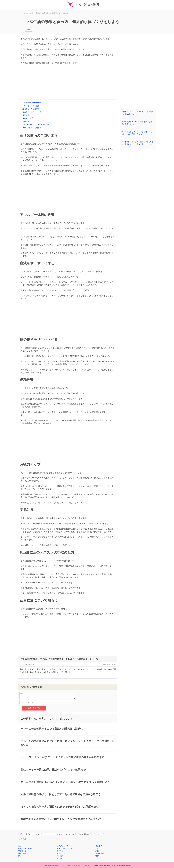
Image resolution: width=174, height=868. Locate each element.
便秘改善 (26, 115)
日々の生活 (61, 854)
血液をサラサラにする (31, 109)
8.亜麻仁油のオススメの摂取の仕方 (36, 125)
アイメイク (47, 834)
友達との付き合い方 (64, 848)
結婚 (97, 851)
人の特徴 (60, 856)
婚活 (97, 848)
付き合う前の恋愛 (25, 848)
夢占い (59, 859)
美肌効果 (26, 121)
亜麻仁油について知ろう (32, 128)
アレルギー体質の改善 (31, 106)
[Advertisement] (68, 83)
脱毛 (21, 834)
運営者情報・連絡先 (123, 865)
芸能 (97, 856)
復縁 (20, 856)
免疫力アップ (28, 118)
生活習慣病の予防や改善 (32, 103)
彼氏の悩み (22, 854)
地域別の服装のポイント (86, 834)
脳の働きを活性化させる (32, 112)
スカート (100, 834)
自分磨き (29, 30)
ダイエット (29, 834)
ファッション (70, 834)
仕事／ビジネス (63, 846)
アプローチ (22, 851)
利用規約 (110, 865)
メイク (38, 834)
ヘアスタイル (58, 834)
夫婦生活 (60, 851)
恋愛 (20, 846)
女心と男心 (100, 854)
